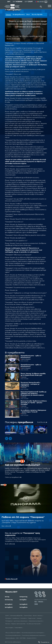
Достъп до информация (20, 621)
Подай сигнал (32, 618)
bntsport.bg (23, 597)
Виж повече (6, 526)
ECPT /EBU (23, 638)
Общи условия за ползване (13, 633)
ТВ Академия (9, 621)
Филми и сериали (38, 616)
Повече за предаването (13, 477)
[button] (7, 438)
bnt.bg (7, 597)
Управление (16, 618)
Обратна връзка (10, 638)
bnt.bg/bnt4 (24, 607)
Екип (28, 15)
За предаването (19, 15)
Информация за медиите (36, 621)
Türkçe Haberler (18, 628)
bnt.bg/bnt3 (23, 604)
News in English (9, 628)
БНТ (9, 2)
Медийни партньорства (18, 624)
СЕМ (17, 638)
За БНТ (7, 616)
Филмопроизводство (16, 616)
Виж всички (42, 422)
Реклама (8, 624)
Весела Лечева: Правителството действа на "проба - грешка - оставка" (34, 403)
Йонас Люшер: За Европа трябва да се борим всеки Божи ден (33, 374)
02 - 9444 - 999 (39, 603)
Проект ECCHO (31, 638)
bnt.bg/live (23, 600)
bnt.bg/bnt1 (9, 604)
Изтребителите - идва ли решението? (31, 356)
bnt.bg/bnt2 (9, 607)
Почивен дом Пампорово (34, 624)
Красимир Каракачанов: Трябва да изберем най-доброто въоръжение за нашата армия (33, 393)
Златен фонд (28, 616)
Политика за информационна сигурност (33, 635)
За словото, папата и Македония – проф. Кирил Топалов (33, 411)
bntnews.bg (9, 600)
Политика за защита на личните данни (33, 633)
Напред (39, 618)
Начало (8, 15)
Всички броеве (37, 15)
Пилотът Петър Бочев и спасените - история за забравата (30, 384)
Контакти (24, 618)
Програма (8, 618)
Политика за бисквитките (13, 635)
